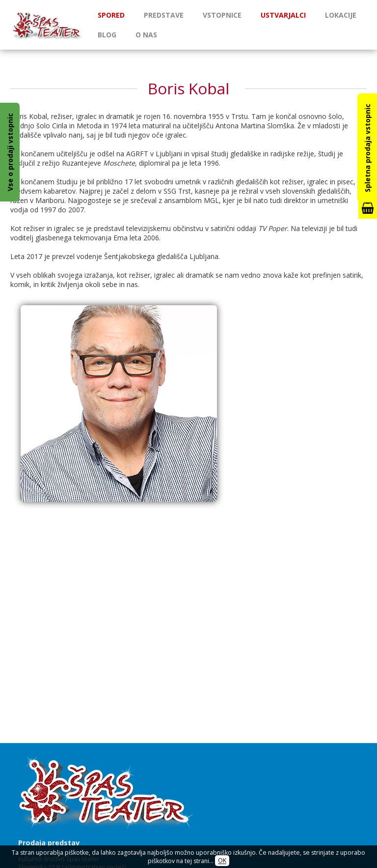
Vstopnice (222, 15)
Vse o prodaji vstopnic (10, 152)
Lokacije (341, 15)
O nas (146, 35)
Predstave (164, 15)
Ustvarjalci (283, 15)
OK (222, 861)
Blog (107, 35)
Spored (111, 15)
